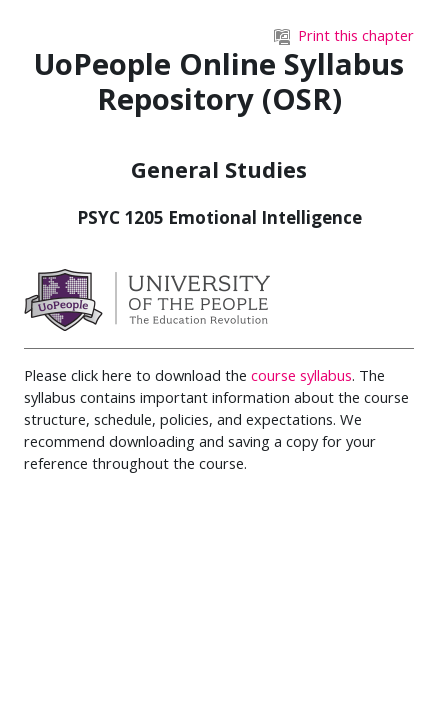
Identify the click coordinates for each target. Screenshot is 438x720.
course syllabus (301, 375)
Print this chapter (344, 35)
